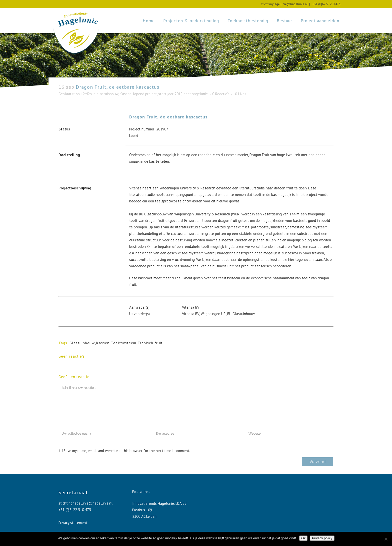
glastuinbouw (107, 94)
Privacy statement (73, 523)
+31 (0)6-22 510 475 (326, 4)
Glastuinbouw (82, 343)
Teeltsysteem (124, 343)
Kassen (126, 94)
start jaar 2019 (170, 94)
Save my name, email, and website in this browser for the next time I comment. (127, 451)
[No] (386, 539)
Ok (303, 538)
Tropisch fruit (150, 343)
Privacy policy (322, 538)
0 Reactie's (221, 94)
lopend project (145, 94)
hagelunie (200, 94)
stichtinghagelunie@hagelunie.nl (284, 4)
